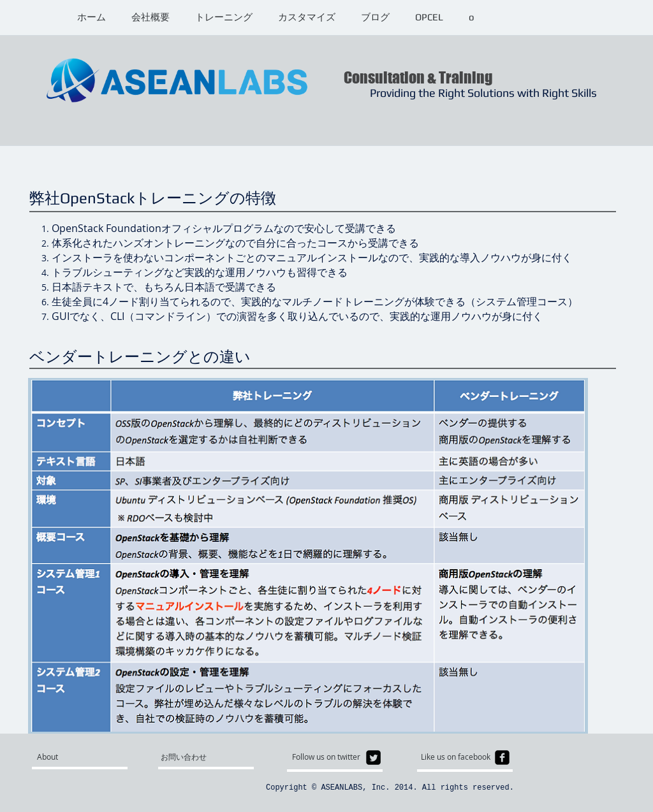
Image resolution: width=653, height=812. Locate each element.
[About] (86, 757)
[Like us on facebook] (459, 757)
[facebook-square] (502, 758)
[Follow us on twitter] (329, 757)
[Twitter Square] (373, 758)
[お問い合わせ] (191, 757)
